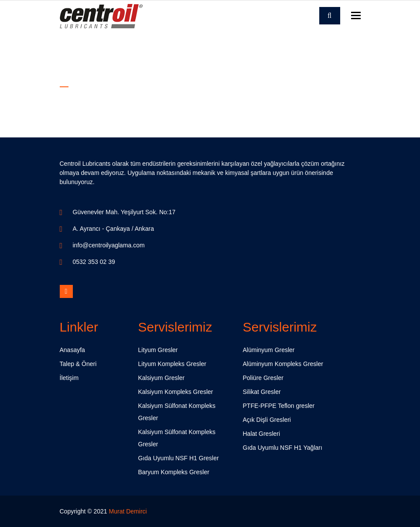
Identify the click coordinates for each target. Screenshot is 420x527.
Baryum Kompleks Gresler (174, 472)
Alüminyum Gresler (269, 350)
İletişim (69, 378)
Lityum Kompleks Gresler (172, 364)
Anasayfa (72, 350)
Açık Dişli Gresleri (267, 420)
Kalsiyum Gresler (162, 378)
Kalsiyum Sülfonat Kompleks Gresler (177, 412)
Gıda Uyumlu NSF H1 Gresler (179, 458)
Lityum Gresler (158, 350)
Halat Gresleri (262, 434)
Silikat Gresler (262, 392)
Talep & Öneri (78, 364)
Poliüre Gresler (263, 378)
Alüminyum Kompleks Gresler (283, 364)
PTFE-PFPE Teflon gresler (279, 406)
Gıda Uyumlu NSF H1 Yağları (283, 448)
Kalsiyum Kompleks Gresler (176, 392)
